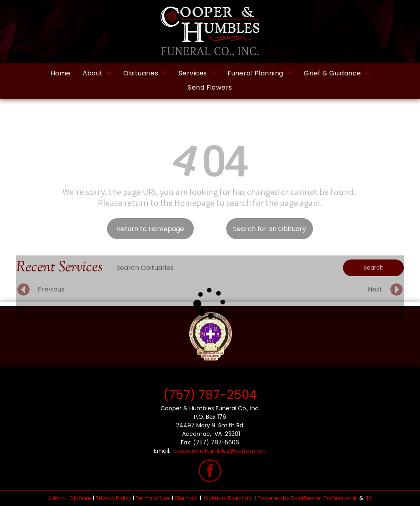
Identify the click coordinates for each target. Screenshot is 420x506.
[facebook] (210, 472)
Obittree (80, 498)
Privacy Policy (114, 498)
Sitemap (186, 498)
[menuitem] (61, 73)
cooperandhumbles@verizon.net (220, 451)
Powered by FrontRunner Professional (307, 498)
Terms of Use (153, 498)
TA (369, 498)
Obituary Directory (228, 498)
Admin (56, 498)
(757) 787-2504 (210, 395)
